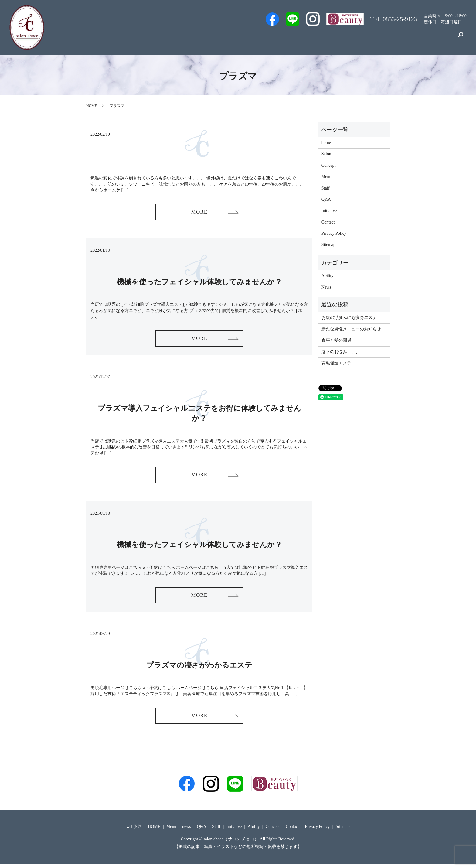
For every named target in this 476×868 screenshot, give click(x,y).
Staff (301, 38)
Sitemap (328, 245)
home (326, 143)
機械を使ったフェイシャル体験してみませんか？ (199, 282)
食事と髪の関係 (336, 340)
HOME (92, 106)
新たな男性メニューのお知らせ (351, 329)
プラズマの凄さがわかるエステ (199, 668)
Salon (322, 38)
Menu (365, 38)
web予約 (278, 38)
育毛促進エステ (336, 363)
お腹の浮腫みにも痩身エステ (349, 318)
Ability (328, 276)
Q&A (344, 38)
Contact (442, 38)
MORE (199, 212)
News (326, 287)
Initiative (390, 38)
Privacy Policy (334, 233)
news (187, 830)
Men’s (253, 38)
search (460, 38)
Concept (416, 38)
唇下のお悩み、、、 (341, 352)
